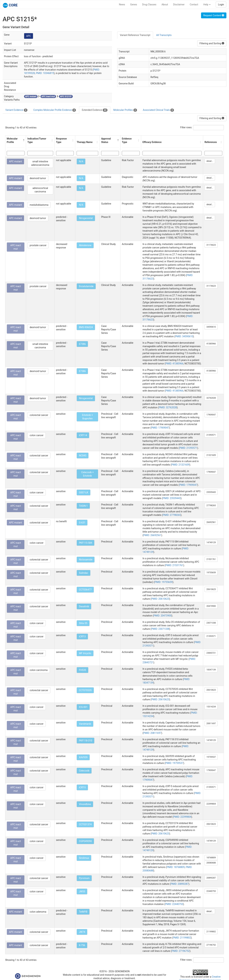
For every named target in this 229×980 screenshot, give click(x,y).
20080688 (211, 863)
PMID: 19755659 (164, 582)
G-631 (82, 523)
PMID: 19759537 (174, 763)
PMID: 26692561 (152, 535)
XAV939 (83, 757)
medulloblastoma (39, 205)
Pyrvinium (84, 878)
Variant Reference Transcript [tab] (135, 35)
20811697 (211, 723)
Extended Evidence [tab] (95, 110)
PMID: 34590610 (184, 336)
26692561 (211, 522)
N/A (81, 161)
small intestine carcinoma (40, 346)
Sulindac (83, 573)
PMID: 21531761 (174, 565)
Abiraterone (85, 245)
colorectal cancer (39, 415)
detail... (210, 161)
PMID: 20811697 (152, 733)
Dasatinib (84, 606)
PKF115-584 (85, 543)
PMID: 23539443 (172, 498)
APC (29, 36)
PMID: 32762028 (168, 407)
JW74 (82, 932)
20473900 (211, 606)
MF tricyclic (85, 653)
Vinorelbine (85, 804)
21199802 (211, 932)
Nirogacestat (86, 218)
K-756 (82, 945)
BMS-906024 (86, 327)
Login (221, 4)
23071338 (211, 623)
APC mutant (15, 161)
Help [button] (207, 4)
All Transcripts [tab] (164, 35)
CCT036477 (85, 590)
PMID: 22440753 (174, 904)
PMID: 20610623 (160, 599)
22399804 (211, 804)
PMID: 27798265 (172, 515)
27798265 (211, 505)
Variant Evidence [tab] (16, 110)
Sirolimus (84, 858)
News (122, 4)
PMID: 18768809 (176, 867)
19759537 (211, 757)
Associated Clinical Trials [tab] (159, 110)
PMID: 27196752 (181, 951)
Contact (194, 4)
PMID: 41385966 (174, 364)
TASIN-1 (83, 506)
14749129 (211, 542)
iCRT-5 (82, 787)
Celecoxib (84, 771)
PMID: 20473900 (163, 616)
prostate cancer (38, 245)
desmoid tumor (38, 178)
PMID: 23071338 (160, 629)
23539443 (211, 492)
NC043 (83, 456)
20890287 (211, 878)
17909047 (211, 415)
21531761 (211, 559)
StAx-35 (83, 623)
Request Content (214, 15)
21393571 (211, 435)
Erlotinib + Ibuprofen (88, 417)
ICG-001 (83, 707)
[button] (24, 140)
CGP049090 (85, 841)
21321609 (211, 455)
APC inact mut (16, 247)
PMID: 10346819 (45, 73)
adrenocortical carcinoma (40, 190)
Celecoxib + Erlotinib (87, 474)
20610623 (211, 589)
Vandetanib (85, 724)
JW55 (82, 891)
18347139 (211, 670)
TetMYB (83, 912)
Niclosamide (86, 560)
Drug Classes (149, 4)
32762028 (211, 398)
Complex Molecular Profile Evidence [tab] (55, 110)
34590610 (211, 327)
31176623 (211, 245)
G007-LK (83, 493)
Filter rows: (186, 127)
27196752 (211, 945)
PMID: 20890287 (180, 884)
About (165, 4)
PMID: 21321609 (181, 465)
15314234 (211, 707)
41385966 (211, 344)
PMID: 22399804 (182, 817)
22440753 (211, 891)
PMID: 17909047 (160, 428)
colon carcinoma (39, 670)
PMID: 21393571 (188, 448)
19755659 (211, 573)
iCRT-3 (82, 637)
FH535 (82, 670)
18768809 (211, 858)
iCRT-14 (83, 435)
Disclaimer (179, 4)
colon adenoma (38, 912)
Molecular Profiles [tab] (125, 110)
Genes (134, 4)
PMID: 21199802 (182, 938)
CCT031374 (85, 824)
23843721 (211, 653)
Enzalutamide (86, 286)
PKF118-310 (85, 741)
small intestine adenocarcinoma (40, 163)
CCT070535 (85, 690)
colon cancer (37, 435)
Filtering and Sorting (212, 43)
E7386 (82, 344)
